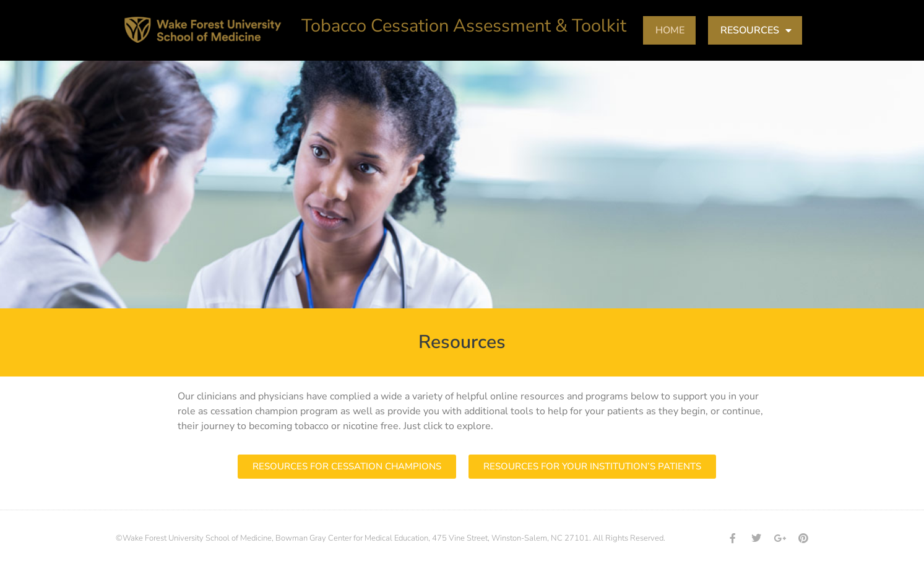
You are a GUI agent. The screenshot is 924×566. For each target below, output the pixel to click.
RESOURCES (756, 30)
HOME (670, 30)
